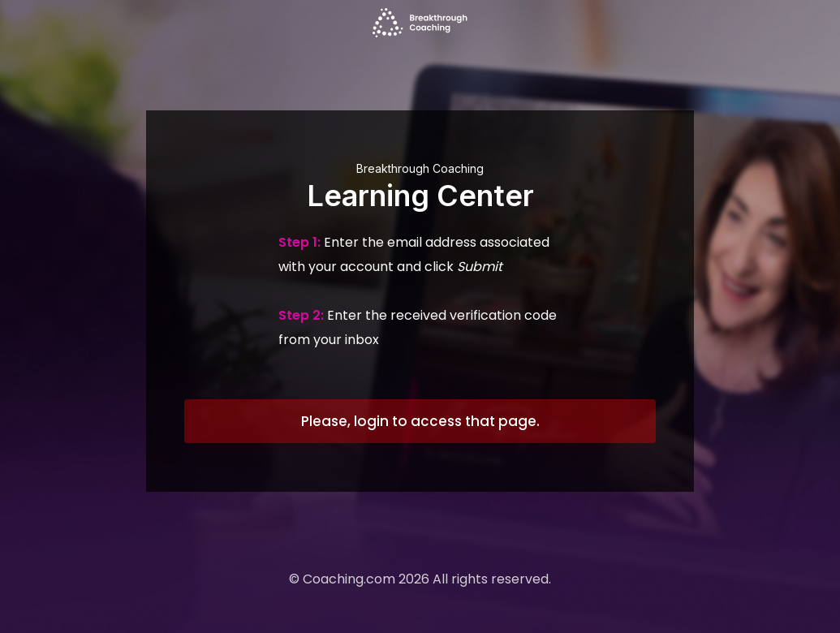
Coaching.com (349, 579)
